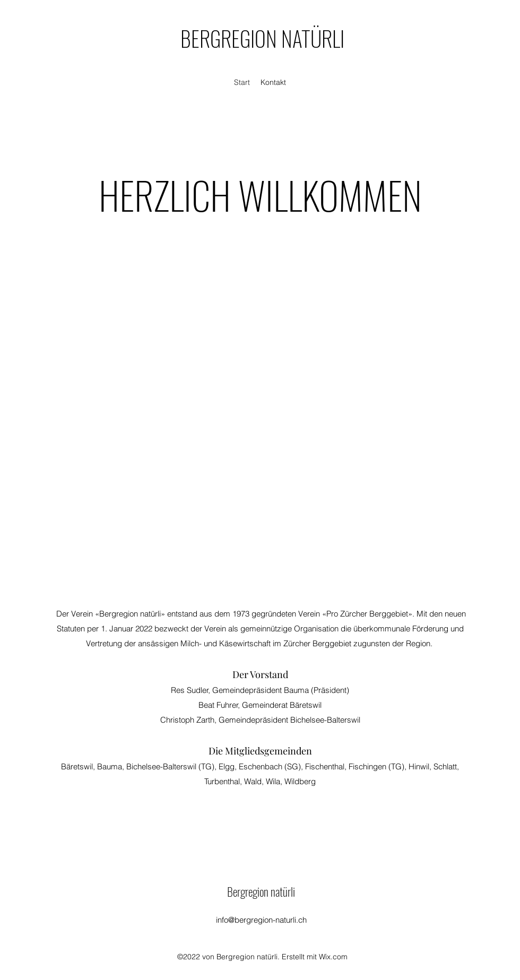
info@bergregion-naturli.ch (261, 920)
